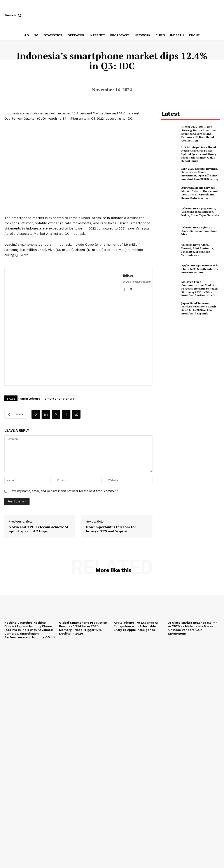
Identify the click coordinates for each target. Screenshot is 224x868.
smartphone (30, 399)
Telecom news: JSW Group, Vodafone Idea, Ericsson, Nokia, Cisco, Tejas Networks (200, 212)
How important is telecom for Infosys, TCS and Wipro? (111, 529)
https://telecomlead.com (137, 282)
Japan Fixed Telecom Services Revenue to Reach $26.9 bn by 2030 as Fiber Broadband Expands (200, 308)
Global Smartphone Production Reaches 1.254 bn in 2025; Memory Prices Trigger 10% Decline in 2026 (83, 628)
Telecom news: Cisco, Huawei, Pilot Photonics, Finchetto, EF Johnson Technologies (198, 250)
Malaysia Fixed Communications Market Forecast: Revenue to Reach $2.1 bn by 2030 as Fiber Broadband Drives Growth (199, 288)
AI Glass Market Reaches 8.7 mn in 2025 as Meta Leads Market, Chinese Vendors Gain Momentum (193, 628)
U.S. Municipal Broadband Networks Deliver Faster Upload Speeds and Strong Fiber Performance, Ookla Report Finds (199, 154)
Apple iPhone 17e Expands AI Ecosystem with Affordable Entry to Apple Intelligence (136, 626)
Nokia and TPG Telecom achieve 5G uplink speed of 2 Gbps (39, 529)
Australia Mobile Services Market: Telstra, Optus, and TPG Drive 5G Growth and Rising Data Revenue (199, 193)
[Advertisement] (193, 352)
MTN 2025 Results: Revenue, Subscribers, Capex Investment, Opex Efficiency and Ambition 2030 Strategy (200, 174)
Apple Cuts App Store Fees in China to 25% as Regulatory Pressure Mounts (200, 269)
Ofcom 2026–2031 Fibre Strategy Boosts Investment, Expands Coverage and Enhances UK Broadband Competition (200, 134)
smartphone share (60, 399)
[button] (14, 15)
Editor (128, 275)
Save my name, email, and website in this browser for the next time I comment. (64, 491)
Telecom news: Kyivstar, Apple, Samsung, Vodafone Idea (199, 231)
